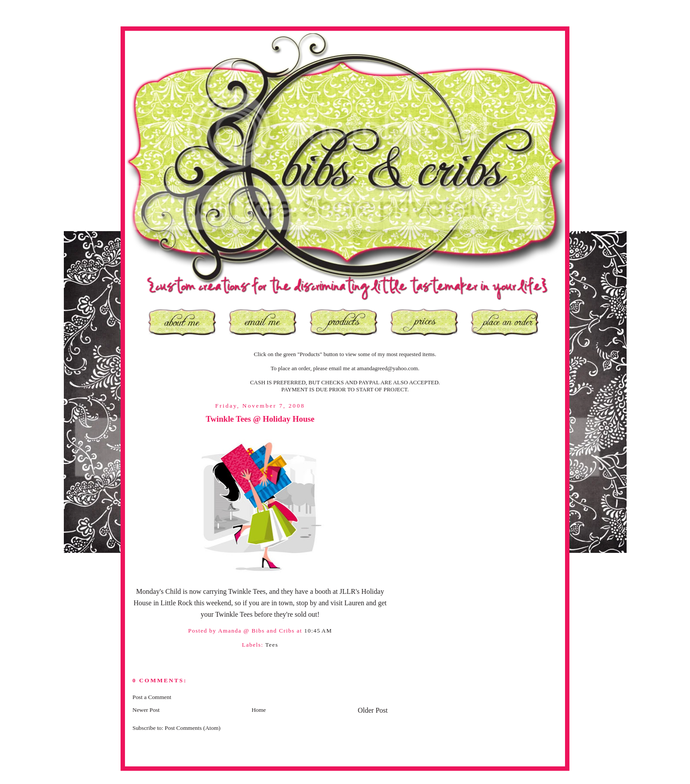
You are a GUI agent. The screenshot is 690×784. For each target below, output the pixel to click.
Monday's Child (158, 591)
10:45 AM (318, 631)
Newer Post (146, 710)
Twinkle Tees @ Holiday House (260, 419)
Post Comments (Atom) (193, 728)
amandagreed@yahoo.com (387, 368)
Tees (272, 645)
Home (259, 710)
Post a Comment (152, 697)
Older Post (373, 710)
